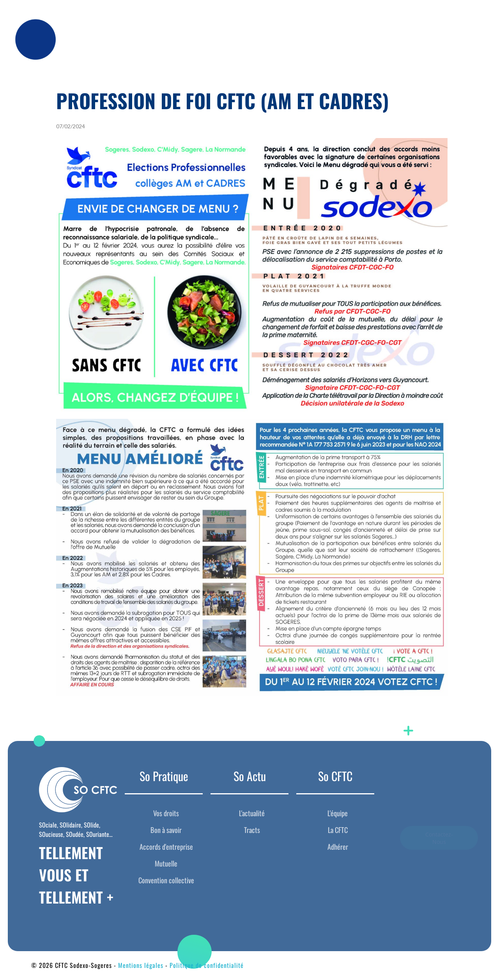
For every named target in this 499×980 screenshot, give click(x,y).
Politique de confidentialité (207, 965)
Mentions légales (141, 965)
